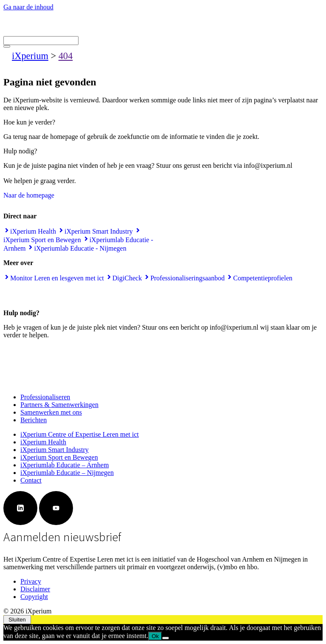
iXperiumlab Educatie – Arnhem (65, 465)
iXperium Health (43, 442)
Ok (155, 636)
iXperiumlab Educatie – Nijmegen (67, 473)
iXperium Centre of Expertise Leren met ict (80, 434)
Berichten (34, 420)
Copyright (34, 597)
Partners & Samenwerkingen (59, 405)
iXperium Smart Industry (55, 450)
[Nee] (166, 638)
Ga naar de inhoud (28, 7)
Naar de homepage (29, 195)
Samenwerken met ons (51, 412)
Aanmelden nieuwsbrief (62, 537)
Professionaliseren (45, 397)
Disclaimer (35, 589)
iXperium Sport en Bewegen (59, 457)
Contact (31, 480)
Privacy (31, 581)
